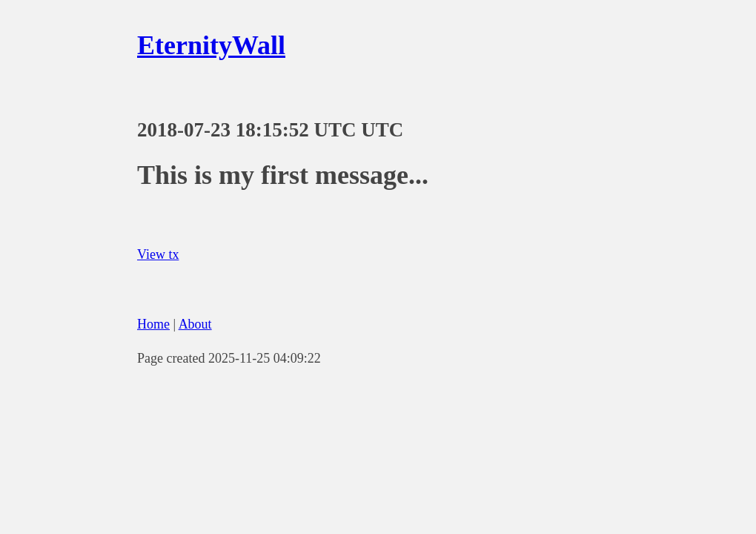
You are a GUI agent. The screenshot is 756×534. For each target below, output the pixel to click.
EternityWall (211, 45)
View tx (158, 254)
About (195, 324)
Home (153, 324)
